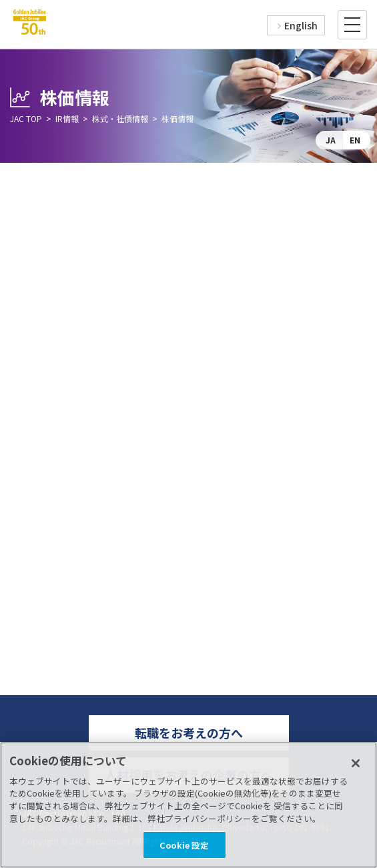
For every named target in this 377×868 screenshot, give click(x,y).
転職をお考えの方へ (189, 733)
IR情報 (67, 118)
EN (355, 140)
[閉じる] (356, 763)
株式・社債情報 (120, 118)
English (301, 25)
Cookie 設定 (184, 845)
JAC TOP (26, 118)
